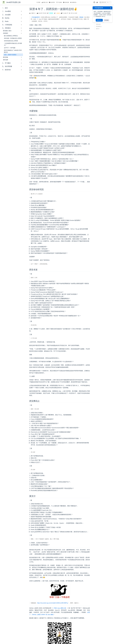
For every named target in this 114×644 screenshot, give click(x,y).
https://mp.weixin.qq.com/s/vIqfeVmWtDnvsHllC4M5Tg (52, 603)
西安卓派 (98, 24)
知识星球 (52, 2)
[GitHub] (94, 2)
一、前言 (5, 8)
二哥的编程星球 (35, 17)
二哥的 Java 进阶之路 (59, 608)
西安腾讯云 (99, 26)
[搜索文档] (105, 2)
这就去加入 (99, 20)
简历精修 (106, 20)
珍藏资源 (74, 2)
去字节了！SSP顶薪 (10, 48)
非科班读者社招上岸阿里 (11, 41)
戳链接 (81, 17)
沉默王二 (33, 13)
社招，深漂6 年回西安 (10, 55)
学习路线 (59, 2)
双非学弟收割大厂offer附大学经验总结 (13, 51)
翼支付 (98, 29)
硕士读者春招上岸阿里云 (11, 36)
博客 (38, 2)
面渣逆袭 (66, 2)
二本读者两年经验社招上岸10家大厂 (13, 44)
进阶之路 (45, 2)
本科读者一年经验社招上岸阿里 (13, 38)
